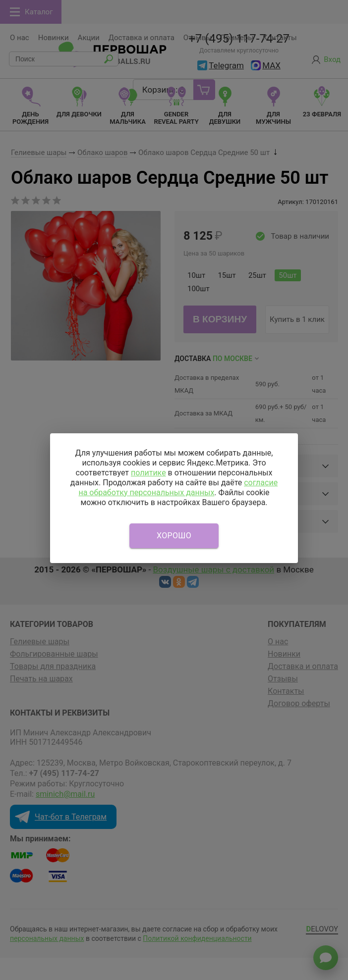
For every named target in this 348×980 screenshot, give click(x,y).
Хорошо (174, 536)
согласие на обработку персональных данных (178, 488)
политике (148, 473)
